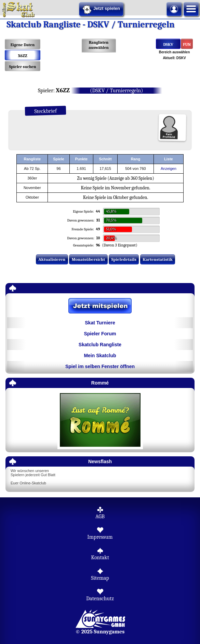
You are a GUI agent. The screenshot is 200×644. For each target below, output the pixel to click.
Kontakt (100, 558)
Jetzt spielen (101, 10)
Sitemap (100, 578)
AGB (100, 516)
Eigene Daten (23, 45)
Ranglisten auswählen (99, 45)
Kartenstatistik (158, 259)
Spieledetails (124, 259)
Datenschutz (100, 599)
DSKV (168, 44)
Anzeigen (169, 169)
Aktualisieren (52, 259)
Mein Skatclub (100, 355)
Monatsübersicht (89, 259)
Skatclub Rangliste (100, 345)
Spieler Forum (100, 334)
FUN (187, 44)
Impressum (100, 537)
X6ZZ (22, 56)
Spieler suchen (22, 67)
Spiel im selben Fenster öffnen (100, 366)
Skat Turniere (100, 323)
